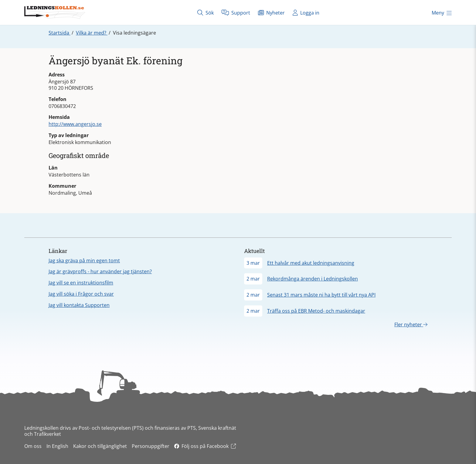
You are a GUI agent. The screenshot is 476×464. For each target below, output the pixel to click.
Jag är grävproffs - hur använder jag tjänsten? (100, 271)
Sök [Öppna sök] (206, 13)
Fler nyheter (411, 324)
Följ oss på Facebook (205, 446)
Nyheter (271, 13)
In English (57, 446)
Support (236, 13)
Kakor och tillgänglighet (100, 446)
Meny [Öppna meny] (442, 13)
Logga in (306, 13)
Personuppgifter (151, 446)
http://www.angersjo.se (75, 124)
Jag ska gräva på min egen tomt (84, 261)
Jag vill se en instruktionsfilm (81, 283)
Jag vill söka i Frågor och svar (81, 294)
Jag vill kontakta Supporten (79, 305)
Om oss (33, 446)
